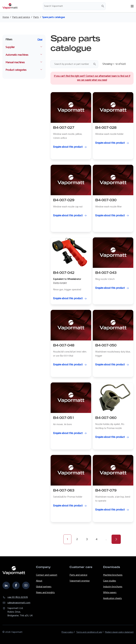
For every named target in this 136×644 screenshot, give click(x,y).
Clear (40, 40)
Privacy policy (67, 632)
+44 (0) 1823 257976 (18, 597)
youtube (26, 585)
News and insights (45, 593)
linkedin (6, 585)
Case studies (110, 581)
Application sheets (112, 598)
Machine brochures (113, 575)
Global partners (44, 587)
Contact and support (47, 575)
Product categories (16, 70)
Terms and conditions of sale (89, 632)
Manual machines (15, 63)
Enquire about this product (68, 147)
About (39, 581)
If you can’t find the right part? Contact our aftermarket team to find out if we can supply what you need (92, 78)
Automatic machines (17, 55)
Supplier (10, 47)
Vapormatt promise (80, 581)
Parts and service (21, 17)
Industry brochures (113, 587)
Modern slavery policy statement (119, 632)
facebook (16, 585)
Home (6, 17)
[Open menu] (132, 6)
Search (103, 6)
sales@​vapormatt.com (19, 603)
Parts (36, 17)
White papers (110, 593)
